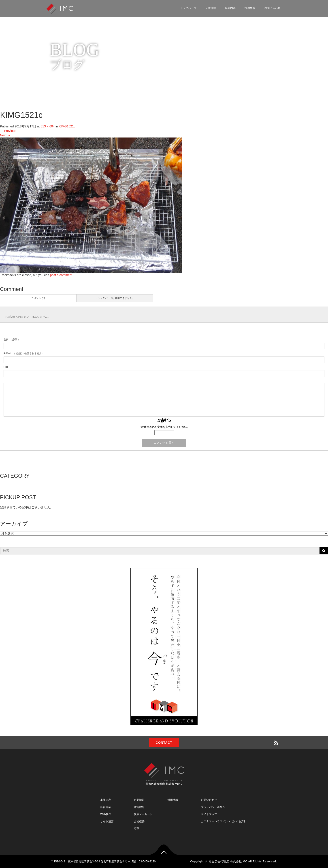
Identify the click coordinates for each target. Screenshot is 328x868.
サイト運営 (107, 821)
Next (5, 135)
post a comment (61, 275)
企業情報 (211, 8)
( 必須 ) (11, 339)
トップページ (188, 8)
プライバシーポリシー (214, 807)
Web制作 (106, 814)
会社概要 (139, 821)
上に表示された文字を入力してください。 (164, 427)
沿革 (136, 829)
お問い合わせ (272, 8)
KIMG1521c (67, 126)
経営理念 (139, 807)
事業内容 (230, 8)
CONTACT (164, 743)
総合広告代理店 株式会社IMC (228, 862)
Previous (8, 131)
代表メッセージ (143, 814)
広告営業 (106, 807)
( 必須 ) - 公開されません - (23, 353)
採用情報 (250, 8)
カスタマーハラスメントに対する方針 (224, 821)
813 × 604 (48, 126)
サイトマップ (209, 814)
